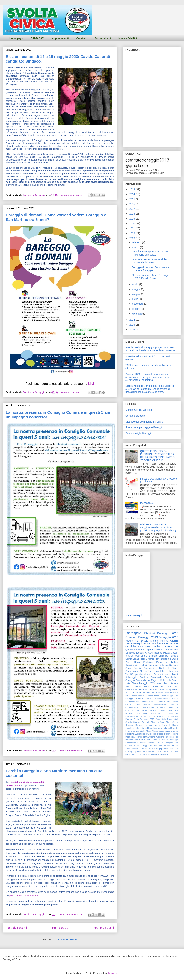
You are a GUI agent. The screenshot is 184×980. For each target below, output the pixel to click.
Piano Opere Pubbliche (139, 662)
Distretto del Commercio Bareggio (144, 422)
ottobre (136, 309)
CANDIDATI (37, 38)
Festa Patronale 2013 (144, 719)
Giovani (149, 653)
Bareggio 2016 (172, 696)
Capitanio (144, 702)
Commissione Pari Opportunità (164, 704)
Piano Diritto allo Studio (167, 659)
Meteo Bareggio (134, 615)
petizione (137, 693)
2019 (132, 219)
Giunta (169, 722)
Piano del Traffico (167, 662)
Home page (16, 38)
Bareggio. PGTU (133, 699)
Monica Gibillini (128, 38)
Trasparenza (172, 690)
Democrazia (173, 710)
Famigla (129, 719)
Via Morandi (169, 746)
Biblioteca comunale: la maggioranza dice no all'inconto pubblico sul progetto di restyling (158, 527)
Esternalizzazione (148, 716)
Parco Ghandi (133, 686)
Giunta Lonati (132, 659)
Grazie (164, 725)
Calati (137, 702)
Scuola (144, 641)
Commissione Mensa (136, 671)
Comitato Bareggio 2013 (142, 637)
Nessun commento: (72, 195)
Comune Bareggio (135, 416)
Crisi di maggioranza (136, 710)
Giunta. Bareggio (144, 725)
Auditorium (153, 665)
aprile (136, 284)
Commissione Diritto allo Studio (161, 668)
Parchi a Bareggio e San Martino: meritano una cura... (150, 253)
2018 (132, 214)
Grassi (157, 725)
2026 (132, 330)
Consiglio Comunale (138, 647)
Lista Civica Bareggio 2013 (140, 683)
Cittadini (137, 704)
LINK (92, 384)
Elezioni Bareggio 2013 (161, 633)
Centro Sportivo (134, 668)
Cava (168, 702)
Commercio (156, 677)
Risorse (175, 737)
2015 (132, 199)
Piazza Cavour (171, 653)
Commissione (171, 677)
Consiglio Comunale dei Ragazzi (142, 680)
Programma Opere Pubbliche (151, 737)
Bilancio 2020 (148, 699)
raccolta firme (155, 751)
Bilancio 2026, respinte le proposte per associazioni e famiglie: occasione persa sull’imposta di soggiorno (148, 377)
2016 (132, 204)
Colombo (146, 704)
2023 (132, 238)
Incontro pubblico (145, 728)
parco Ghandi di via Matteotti (24, 895)
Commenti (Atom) (66, 939)
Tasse (129, 643)
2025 (132, 325)
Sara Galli (139, 740)
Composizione (132, 707)
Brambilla (130, 702)
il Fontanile (142, 749)
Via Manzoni (156, 746)
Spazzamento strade (135, 743)
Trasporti (169, 743)
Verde (128, 693)
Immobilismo (131, 728)
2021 (132, 228)
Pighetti (167, 734)
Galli (176, 719)
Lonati (159, 683)
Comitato (82, 38)
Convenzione (172, 707)
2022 (132, 233)
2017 (132, 209)
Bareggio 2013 (169, 637)
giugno (136, 294)
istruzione (174, 749)
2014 (132, 194)
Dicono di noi (103, 38)
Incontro (158, 653)
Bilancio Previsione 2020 (167, 699)
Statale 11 (158, 650)
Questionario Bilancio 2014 (139, 690)
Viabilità (129, 674)
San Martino (159, 690)
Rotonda (129, 740)
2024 (132, 320)
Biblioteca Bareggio (169, 665)
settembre (138, 304)
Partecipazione (170, 643)
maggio (137, 289)
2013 (132, 189)
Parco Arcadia (171, 683)
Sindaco (164, 740)
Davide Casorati (157, 710)
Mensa (154, 641)
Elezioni (140, 653)
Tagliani (170, 671)
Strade (160, 743)
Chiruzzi (175, 702)
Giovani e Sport (158, 722)
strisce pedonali (153, 754)
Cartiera (144, 677)
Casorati (161, 702)
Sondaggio (174, 740)
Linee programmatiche (135, 731)
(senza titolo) (147, 503)
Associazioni (159, 696)
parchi (145, 751)
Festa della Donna (164, 719)
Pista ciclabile (131, 737)
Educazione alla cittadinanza (164, 713)
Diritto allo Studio (169, 680)
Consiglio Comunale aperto (152, 707)
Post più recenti (16, 928)
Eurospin (161, 716)
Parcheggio (151, 734)
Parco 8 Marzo (147, 659)
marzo (136, 247)
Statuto (151, 743)
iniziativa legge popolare (158, 749)
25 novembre (149, 693)
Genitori (157, 647)
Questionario (132, 665)
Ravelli (168, 737)
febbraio (137, 242)
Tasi (176, 671)
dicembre (138, 314)
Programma (132, 641)
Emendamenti (132, 716)
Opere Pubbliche (156, 671)
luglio (135, 299)
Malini (149, 731)
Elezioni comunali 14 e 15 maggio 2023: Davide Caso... (150, 277)
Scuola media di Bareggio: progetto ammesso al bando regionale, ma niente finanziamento (151, 349)
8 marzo (160, 693)
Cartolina (153, 702)
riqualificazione (139, 754)
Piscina (175, 734)
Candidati (163, 656)
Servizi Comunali (152, 740)
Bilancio (153, 656)
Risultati (143, 665)
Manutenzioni (158, 731)
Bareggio (133, 633)
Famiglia (174, 656)
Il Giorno (174, 725)
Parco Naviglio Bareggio (139, 433)
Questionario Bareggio (138, 650)
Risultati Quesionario (136, 656)
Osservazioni (171, 647)
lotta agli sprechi (133, 751)
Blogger (113, 973)
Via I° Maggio (142, 746)
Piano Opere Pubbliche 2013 (161, 686)
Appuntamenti (60, 38)
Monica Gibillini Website (139, 410)
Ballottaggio (131, 677)
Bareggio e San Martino (147, 643)
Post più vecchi (104, 928)
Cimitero (129, 704)
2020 (132, 223)
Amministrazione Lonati (166, 674)
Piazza (160, 734)
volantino (164, 754)
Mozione (168, 731)
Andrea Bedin (136, 696)
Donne (145, 713)
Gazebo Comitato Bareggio (138, 722)
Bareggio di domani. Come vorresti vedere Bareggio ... (151, 269)
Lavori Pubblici (172, 728)
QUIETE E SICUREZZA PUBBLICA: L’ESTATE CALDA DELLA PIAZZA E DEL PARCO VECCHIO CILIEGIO (157, 456)
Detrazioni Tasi (133, 713)
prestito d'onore (143, 674)
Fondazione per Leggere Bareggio (144, 427)
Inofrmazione (159, 728)
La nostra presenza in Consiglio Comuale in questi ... (149, 261)
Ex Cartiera (173, 716)
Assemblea (148, 696)
